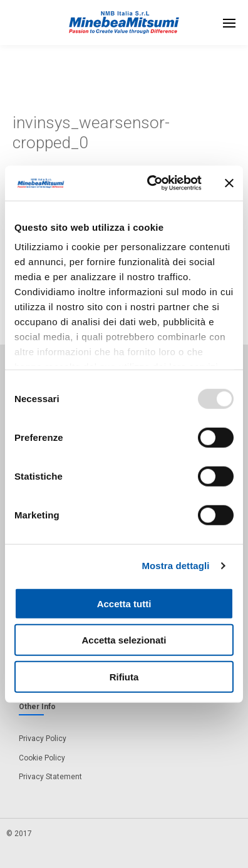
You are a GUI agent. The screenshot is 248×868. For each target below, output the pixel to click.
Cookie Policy (42, 758)
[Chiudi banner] (229, 183)
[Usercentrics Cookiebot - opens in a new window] (151, 183)
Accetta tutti (124, 603)
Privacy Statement (50, 777)
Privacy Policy (43, 739)
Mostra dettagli (175, 566)
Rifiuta (124, 676)
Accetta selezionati (124, 640)
